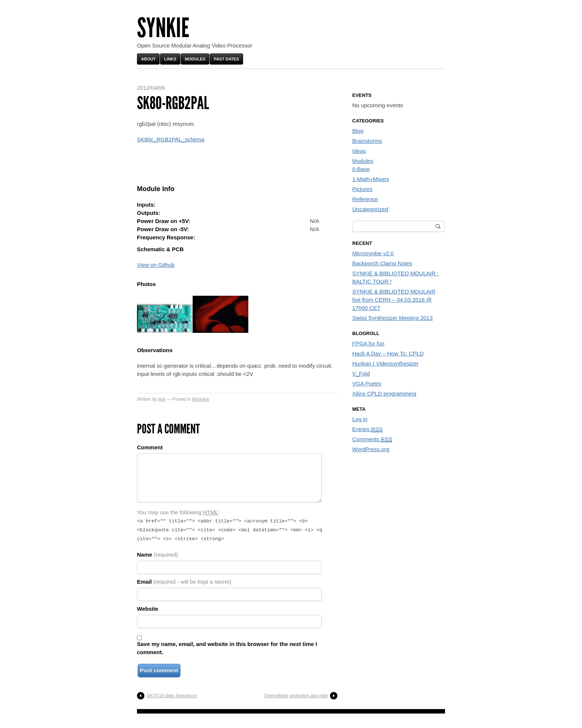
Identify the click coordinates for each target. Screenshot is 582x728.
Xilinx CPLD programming (384, 393)
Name (157, 552)
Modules (195, 59)
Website (148, 606)
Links (170, 59)
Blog (358, 131)
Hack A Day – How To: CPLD (388, 353)
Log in (360, 419)
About (148, 59)
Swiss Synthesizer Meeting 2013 (393, 318)
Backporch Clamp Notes (382, 263)
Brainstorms (367, 141)
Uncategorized (370, 209)
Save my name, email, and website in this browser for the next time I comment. (227, 646)
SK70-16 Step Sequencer (172, 693)
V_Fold (361, 373)
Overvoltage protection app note (296, 693)
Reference (365, 199)
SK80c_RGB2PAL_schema (171, 139)
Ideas (359, 151)
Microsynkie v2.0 (373, 253)
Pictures (362, 189)
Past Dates (226, 59)
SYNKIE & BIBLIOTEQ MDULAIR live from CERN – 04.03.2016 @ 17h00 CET (394, 300)
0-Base (361, 169)
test (162, 399)
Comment (150, 447)
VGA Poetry (367, 383)
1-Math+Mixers (371, 179)
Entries (367, 429)
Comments (372, 439)
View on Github (156, 265)
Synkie (163, 28)
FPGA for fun (368, 343)
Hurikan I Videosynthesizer (385, 363)
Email (184, 579)
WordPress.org (371, 449)
